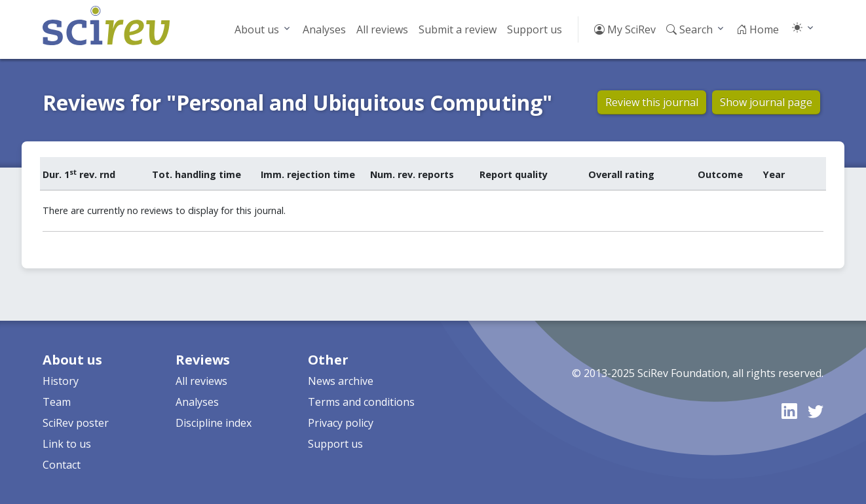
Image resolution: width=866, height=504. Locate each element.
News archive (341, 381)
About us (257, 29)
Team (57, 402)
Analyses (324, 29)
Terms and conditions (361, 402)
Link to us (67, 444)
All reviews (382, 29)
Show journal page (766, 102)
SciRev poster (76, 423)
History (61, 381)
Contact (62, 465)
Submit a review (458, 29)
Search (689, 29)
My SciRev (625, 29)
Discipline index (214, 423)
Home (758, 29)
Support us (535, 29)
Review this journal (652, 102)
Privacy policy (341, 423)
